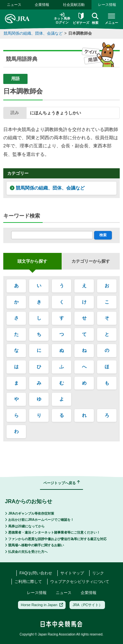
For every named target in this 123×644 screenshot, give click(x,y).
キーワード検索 (22, 216)
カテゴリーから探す (91, 261)
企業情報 (42, 5)
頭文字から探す (32, 261)
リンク (98, 573)
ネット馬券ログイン (62, 18)
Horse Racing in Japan (42, 605)
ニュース (14, 5)
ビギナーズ (81, 19)
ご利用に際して (28, 582)
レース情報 (107, 5)
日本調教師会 (80, 33)
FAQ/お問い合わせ (36, 573)
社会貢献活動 (74, 5)
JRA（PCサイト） (87, 605)
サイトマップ (72, 573)
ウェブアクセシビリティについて (80, 582)
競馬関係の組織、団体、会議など (33, 33)
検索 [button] (95, 19)
